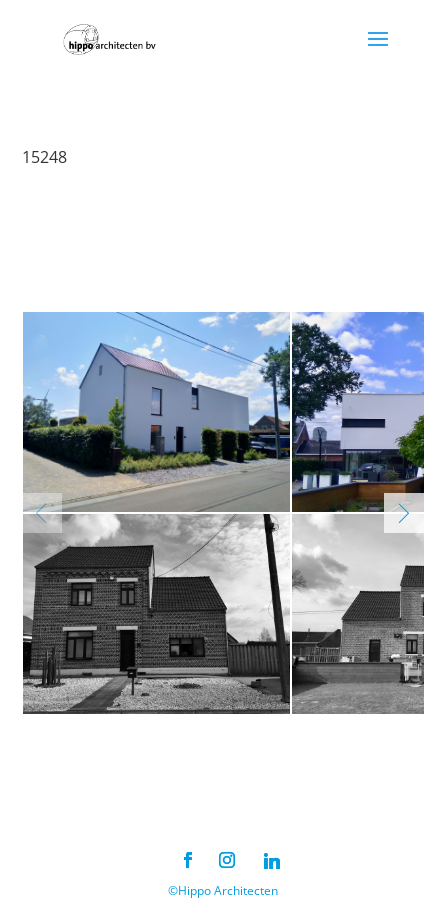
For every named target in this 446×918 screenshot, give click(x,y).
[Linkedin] (272, 861)
